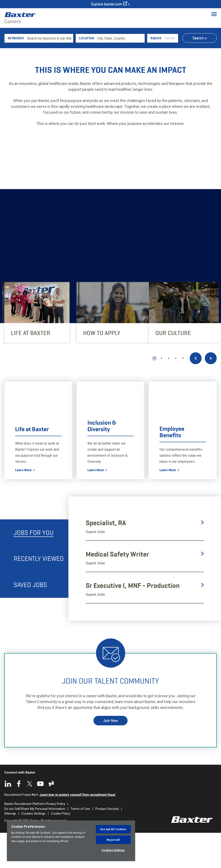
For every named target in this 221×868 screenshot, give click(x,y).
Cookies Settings (113, 850)
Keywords (16, 73)
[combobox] (120, 73)
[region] (71, 841)
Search (198, 73)
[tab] (34, 567)
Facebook (19, 819)
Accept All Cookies (113, 829)
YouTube (40, 819)
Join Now (110, 756)
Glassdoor (51, 819)
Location (87, 73)
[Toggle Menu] (214, 14)
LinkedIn (8, 819)
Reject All (113, 840)
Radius (156, 73)
